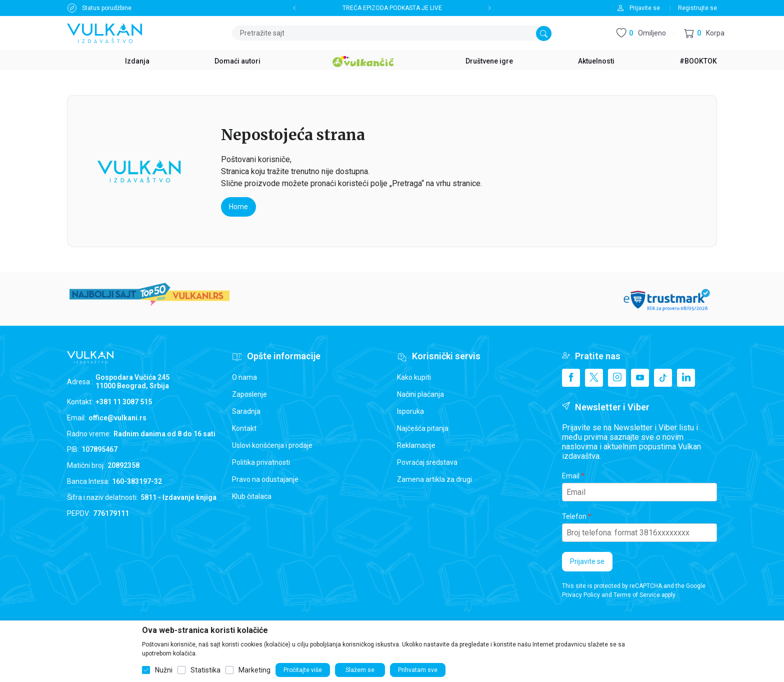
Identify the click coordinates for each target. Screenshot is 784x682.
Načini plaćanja (420, 394)
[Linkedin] (686, 378)
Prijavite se (587, 561)
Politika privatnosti (261, 462)
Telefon (574, 516)
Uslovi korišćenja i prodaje (272, 445)
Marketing (254, 670)
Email (571, 476)
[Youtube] (640, 378)
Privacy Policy (581, 595)
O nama (244, 377)
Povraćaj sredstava (427, 462)
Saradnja (246, 411)
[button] (704, 33)
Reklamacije (416, 445)
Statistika (205, 670)
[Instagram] (617, 378)
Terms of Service (637, 595)
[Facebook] (571, 378)
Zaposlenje (249, 394)
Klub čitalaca (252, 496)
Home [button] (238, 207)
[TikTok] (663, 378)
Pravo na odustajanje (265, 479)
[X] (594, 378)
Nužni (164, 670)
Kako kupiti (414, 377)
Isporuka (410, 411)
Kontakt (244, 428)
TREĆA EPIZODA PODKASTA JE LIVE (392, 8)
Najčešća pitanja (423, 428)
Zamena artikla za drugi (434, 479)
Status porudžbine (107, 8)
